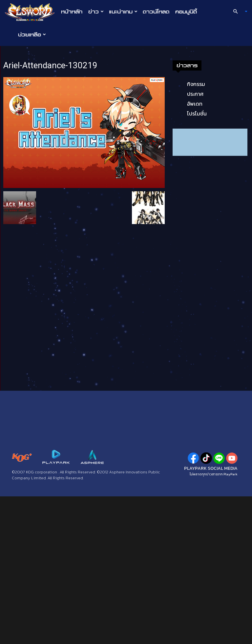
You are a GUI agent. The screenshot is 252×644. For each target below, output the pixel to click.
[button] (238, 11)
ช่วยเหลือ (32, 34)
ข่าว (96, 11)
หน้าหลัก (72, 11)
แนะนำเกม (123, 11)
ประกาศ (195, 94)
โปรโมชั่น (197, 114)
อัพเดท (195, 104)
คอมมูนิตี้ (186, 11)
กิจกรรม (196, 84)
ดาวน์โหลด (156, 11)
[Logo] (31, 12)
